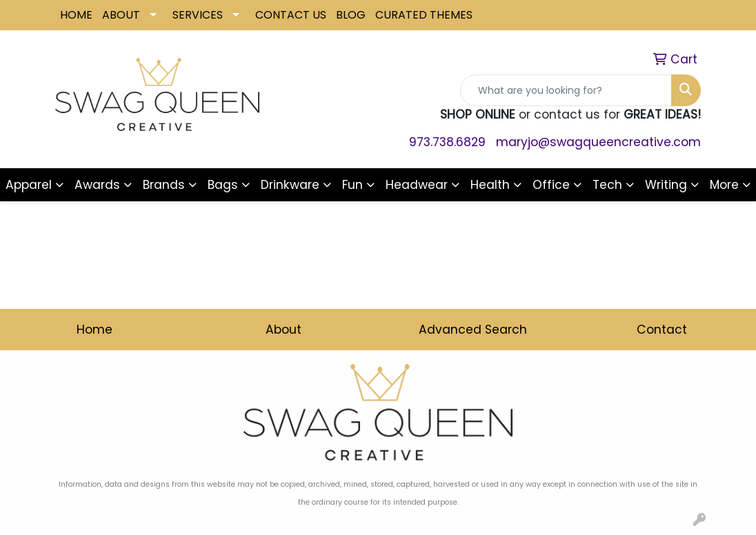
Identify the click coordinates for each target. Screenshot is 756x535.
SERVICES (198, 15)
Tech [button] (607, 185)
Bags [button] (223, 185)
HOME (76, 15)
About (283, 330)
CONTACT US (291, 15)
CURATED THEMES (424, 15)
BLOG (351, 15)
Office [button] (551, 185)
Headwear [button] (417, 185)
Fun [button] (352, 185)
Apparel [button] (29, 185)
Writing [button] (666, 185)
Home (94, 330)
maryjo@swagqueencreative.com (598, 142)
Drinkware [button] (290, 185)
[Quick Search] (566, 90)
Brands (164, 185)
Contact (662, 330)
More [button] (724, 185)
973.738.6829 (447, 142)
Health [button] (490, 185)
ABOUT (121, 15)
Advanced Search (473, 330)
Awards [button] (97, 185)
